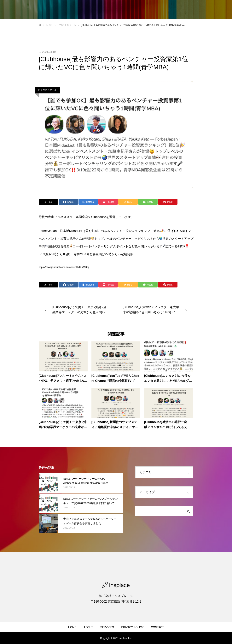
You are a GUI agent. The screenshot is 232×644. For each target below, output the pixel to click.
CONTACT (157, 627)
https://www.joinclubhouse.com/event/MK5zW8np (64, 267)
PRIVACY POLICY (132, 627)
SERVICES (107, 627)
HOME (72, 627)
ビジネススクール (47, 90)
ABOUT (88, 627)
